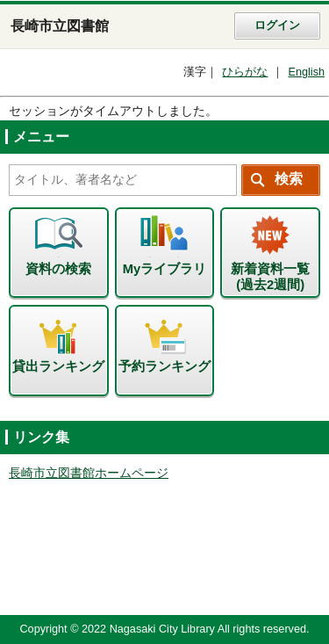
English (306, 72)
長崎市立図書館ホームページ (89, 473)
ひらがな (245, 72)
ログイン (277, 25)
